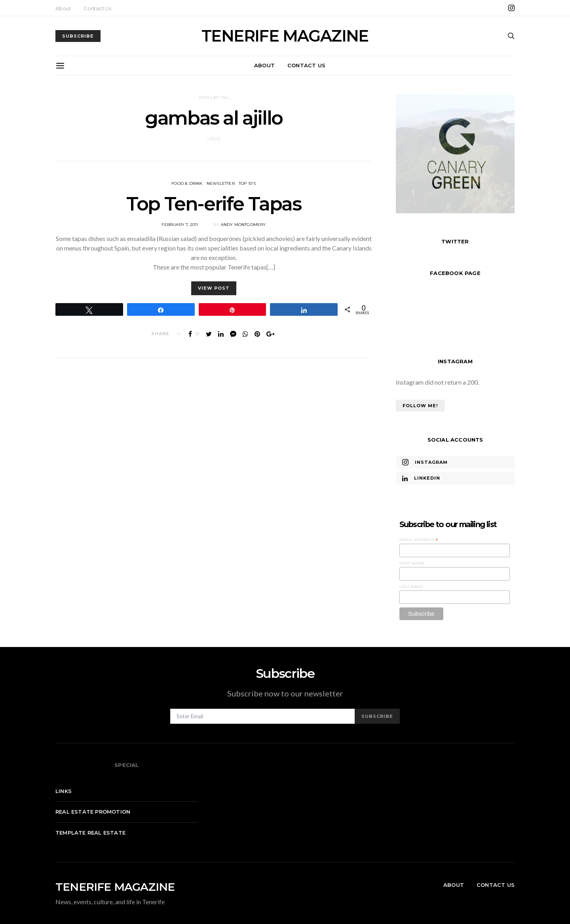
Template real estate (90, 833)
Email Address (419, 540)
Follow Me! (420, 406)
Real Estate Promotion (93, 812)
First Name (412, 563)
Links (64, 791)
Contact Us (97, 8)
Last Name (411, 587)
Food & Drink (187, 183)
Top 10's (247, 183)
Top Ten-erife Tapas (214, 204)
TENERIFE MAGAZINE (285, 36)
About (63, 8)
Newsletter (221, 183)
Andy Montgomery (243, 225)
